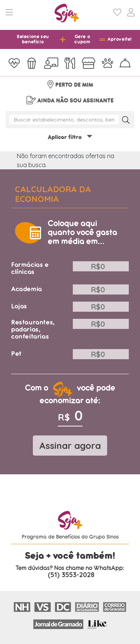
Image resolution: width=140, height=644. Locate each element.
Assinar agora (70, 446)
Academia (27, 289)
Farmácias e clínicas (30, 268)
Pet (16, 354)
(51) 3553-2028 (71, 575)
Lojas (19, 306)
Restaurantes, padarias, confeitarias (33, 329)
